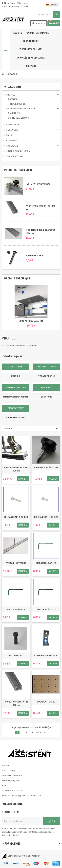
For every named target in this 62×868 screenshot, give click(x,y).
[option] (31, 306)
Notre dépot (8, 3)
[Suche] (48, 14)
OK (52, 821)
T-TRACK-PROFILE (46, 376)
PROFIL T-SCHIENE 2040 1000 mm (16, 469)
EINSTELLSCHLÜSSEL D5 (46, 467)
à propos (23, 3)
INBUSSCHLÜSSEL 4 (16, 609)
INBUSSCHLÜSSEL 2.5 (46, 563)
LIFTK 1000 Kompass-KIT (31, 321)
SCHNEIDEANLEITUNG (15, 417)
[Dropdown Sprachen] (52, 5)
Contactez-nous (10, 6)
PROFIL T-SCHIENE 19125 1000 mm (16, 703)
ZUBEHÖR (16, 376)
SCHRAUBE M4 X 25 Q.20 (16, 517)
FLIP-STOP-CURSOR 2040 (38, 184)
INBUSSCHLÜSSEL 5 (46, 609)
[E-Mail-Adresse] (22, 821)
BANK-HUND (46, 397)
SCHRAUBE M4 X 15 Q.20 (46, 517)
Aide (24, 6)
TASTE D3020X (16, 656)
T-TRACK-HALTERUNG (16, 563)
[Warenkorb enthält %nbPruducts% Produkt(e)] (54, 23)
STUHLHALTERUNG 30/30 (46, 656)
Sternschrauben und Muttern (16, 397)
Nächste (42, 732)
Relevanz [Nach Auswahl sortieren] (8, 428)
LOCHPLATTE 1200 (46, 702)
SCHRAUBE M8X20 (35, 256)
